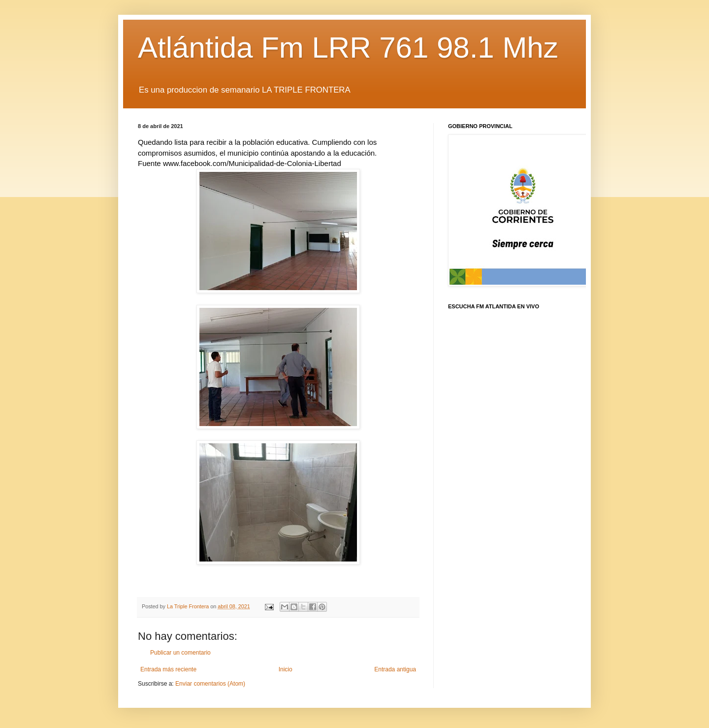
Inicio (286, 669)
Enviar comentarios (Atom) (210, 684)
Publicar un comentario (180, 653)
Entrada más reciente (168, 669)
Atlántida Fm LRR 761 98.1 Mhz (348, 48)
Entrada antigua (395, 669)
